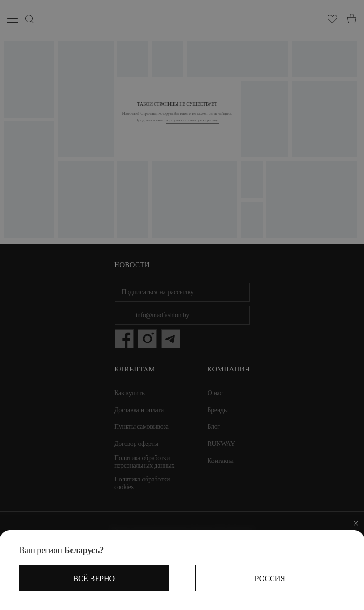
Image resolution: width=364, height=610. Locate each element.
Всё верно (94, 578)
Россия (270, 578)
